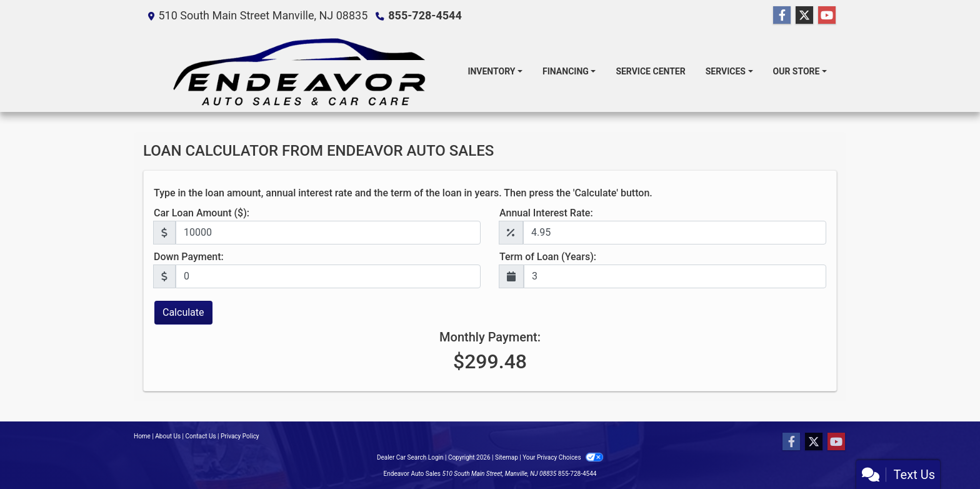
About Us (168, 436)
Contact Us (201, 436)
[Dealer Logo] (300, 72)
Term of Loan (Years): (548, 257)
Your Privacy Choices (563, 457)
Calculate (183, 312)
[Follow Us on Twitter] (804, 16)
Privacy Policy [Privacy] (240, 436)
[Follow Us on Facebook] (782, 16)
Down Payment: (189, 257)
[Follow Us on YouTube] (827, 16)
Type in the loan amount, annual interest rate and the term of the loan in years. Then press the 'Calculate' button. (403, 193)
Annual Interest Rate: (546, 213)
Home (142, 436)
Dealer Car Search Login (410, 457)
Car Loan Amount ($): (202, 213)
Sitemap (507, 457)
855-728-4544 (425, 15)
